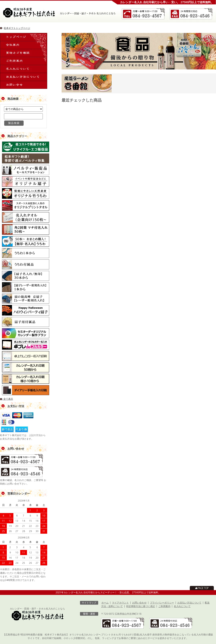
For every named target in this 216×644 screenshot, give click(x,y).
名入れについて (182, 606)
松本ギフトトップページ (17, 28)
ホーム (105, 603)
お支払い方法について (189, 603)
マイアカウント (120, 603)
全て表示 (6, 399)
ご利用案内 (164, 606)
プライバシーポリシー (162, 603)
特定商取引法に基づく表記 (141, 606)
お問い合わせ (139, 603)
